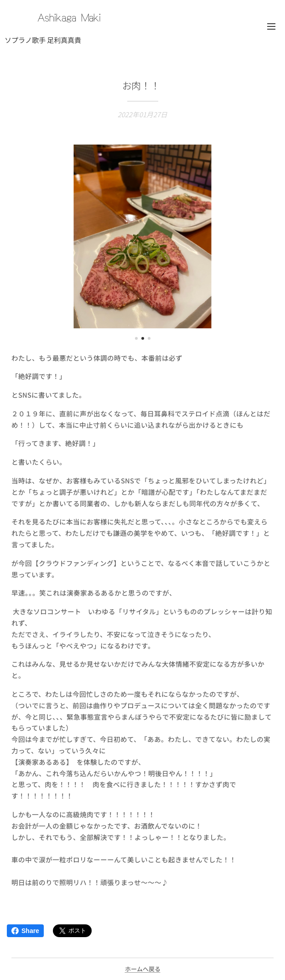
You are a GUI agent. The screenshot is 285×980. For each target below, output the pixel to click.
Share (25, 931)
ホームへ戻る (143, 969)
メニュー (271, 26)
